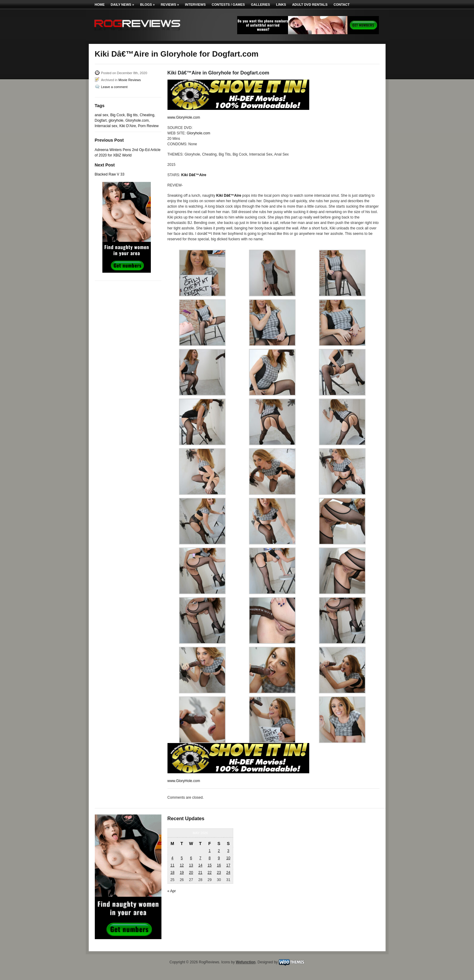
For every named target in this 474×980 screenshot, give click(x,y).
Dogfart (101, 120)
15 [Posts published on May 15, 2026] (209, 865)
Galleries (260, 5)
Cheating (147, 115)
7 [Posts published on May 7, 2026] (200, 858)
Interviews (195, 5)
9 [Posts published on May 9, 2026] (219, 858)
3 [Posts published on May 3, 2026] (228, 851)
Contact (341, 5)
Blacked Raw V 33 (110, 174)
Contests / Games (228, 5)
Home (100, 5)
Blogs (148, 5)
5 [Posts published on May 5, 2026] (182, 858)
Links (281, 5)
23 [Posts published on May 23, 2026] (219, 873)
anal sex (102, 115)
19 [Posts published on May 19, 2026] (182, 873)
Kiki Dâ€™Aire (194, 175)
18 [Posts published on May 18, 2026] (172, 873)
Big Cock (118, 115)
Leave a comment (114, 87)
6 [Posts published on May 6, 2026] (191, 858)
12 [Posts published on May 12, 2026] (182, 865)
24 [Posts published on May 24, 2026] (228, 873)
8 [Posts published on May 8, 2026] (210, 858)
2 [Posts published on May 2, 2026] (219, 851)
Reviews (170, 5)
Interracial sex (106, 126)
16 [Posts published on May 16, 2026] (219, 865)
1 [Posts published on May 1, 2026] (210, 851)
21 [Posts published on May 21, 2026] (200, 873)
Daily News (123, 5)
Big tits (132, 115)
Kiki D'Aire (128, 126)
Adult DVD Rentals (310, 5)
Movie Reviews (130, 80)
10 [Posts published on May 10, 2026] (228, 858)
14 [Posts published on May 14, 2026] (200, 865)
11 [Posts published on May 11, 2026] (172, 865)
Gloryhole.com (137, 120)
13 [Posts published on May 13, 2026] (191, 865)
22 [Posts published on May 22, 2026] (209, 873)
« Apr (172, 891)
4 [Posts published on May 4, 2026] (172, 858)
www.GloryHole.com (184, 117)
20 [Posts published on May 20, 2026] (191, 873)
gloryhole (116, 120)
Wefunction (246, 962)
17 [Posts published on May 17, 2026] (228, 865)
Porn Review (148, 126)
